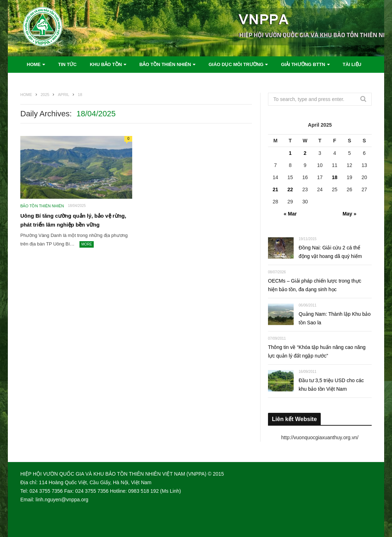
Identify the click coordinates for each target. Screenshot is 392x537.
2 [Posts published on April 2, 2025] (305, 153)
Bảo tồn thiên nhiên (165, 64)
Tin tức (67, 64)
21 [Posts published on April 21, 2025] (275, 189)
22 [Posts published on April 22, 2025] (290, 189)
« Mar (290, 214)
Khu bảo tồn (106, 64)
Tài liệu (352, 64)
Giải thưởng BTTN (303, 64)
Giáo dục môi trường (236, 64)
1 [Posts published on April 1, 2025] (290, 153)
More (87, 244)
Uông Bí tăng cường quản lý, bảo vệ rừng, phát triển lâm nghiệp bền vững (73, 220)
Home (34, 64)
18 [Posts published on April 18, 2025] (335, 177)
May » (349, 214)
